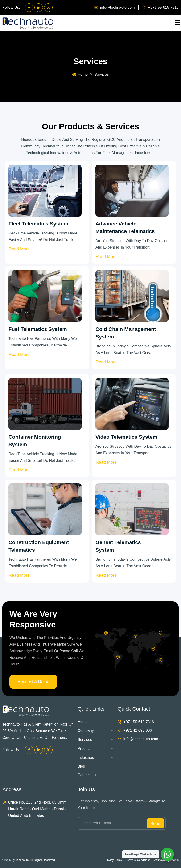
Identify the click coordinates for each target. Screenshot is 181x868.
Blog (81, 766)
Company (95, 731)
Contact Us (87, 775)
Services (95, 740)
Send (155, 824)
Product (95, 749)
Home (80, 74)
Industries (95, 757)
